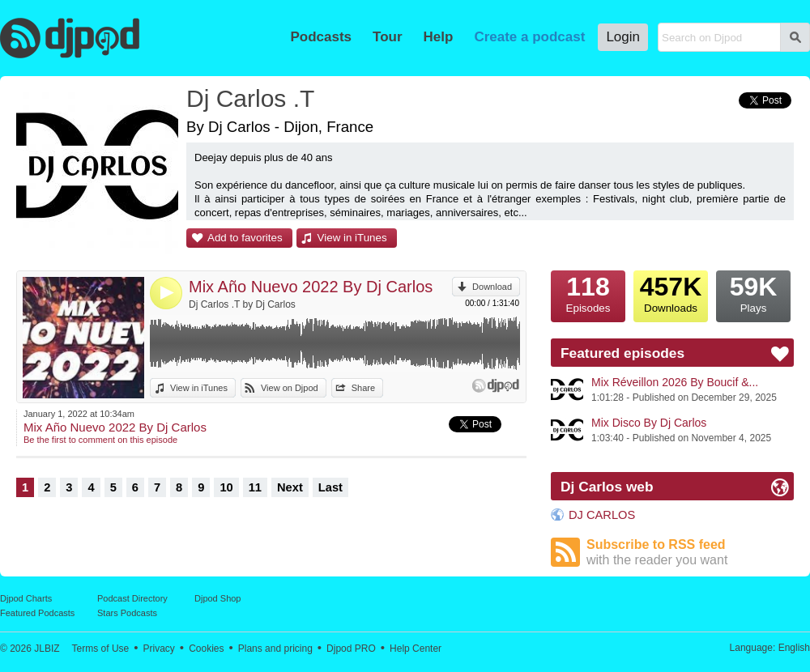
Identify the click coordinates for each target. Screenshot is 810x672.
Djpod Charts (26, 598)
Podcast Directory (132, 598)
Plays (753, 292)
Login (623, 37)
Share (363, 388)
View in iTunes (352, 238)
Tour (388, 37)
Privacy (159, 649)
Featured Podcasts (37, 613)
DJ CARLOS (602, 515)
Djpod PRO (351, 649)
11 (255, 487)
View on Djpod (290, 388)
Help (439, 37)
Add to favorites (245, 238)
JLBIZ (47, 649)
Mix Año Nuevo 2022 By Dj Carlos (311, 287)
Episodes (588, 292)
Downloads (671, 292)
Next (290, 487)
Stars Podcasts (127, 613)
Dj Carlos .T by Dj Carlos (242, 304)
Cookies (206, 649)
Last (330, 487)
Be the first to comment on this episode (100, 440)
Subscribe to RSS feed (690, 553)
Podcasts (321, 37)
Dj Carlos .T (250, 98)
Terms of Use (101, 649)
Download (492, 287)
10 (226, 487)
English (794, 648)
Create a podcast (529, 37)
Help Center (416, 649)
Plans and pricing (275, 649)
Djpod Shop (218, 598)
